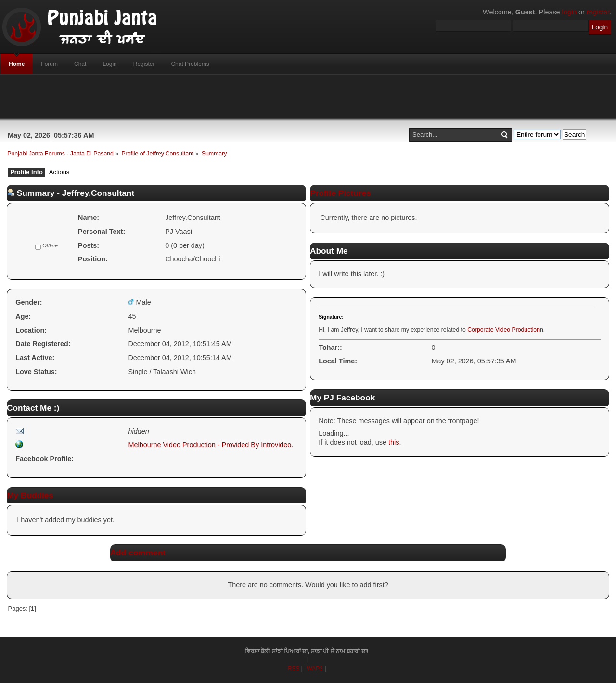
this (394, 442)
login (569, 12)
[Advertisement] (308, 97)
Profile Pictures (340, 193)
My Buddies (30, 495)
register (598, 12)
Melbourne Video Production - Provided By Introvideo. (211, 445)
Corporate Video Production (504, 330)
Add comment (138, 553)
